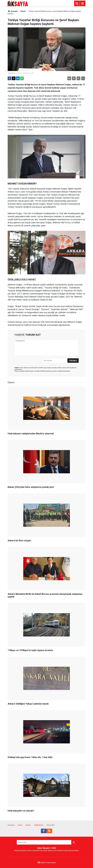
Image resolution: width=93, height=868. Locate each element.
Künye (20, 825)
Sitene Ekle (51, 825)
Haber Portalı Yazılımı (48, 863)
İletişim (28, 825)
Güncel (23, 11)
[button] (74, 78)
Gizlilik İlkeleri (39, 825)
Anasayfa (13, 11)
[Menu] (83, 3)
